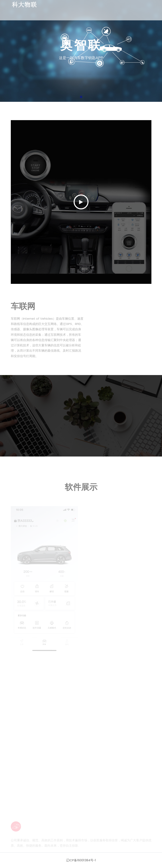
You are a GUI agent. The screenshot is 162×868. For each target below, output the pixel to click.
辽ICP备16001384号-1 (81, 860)
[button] (81, 97)
